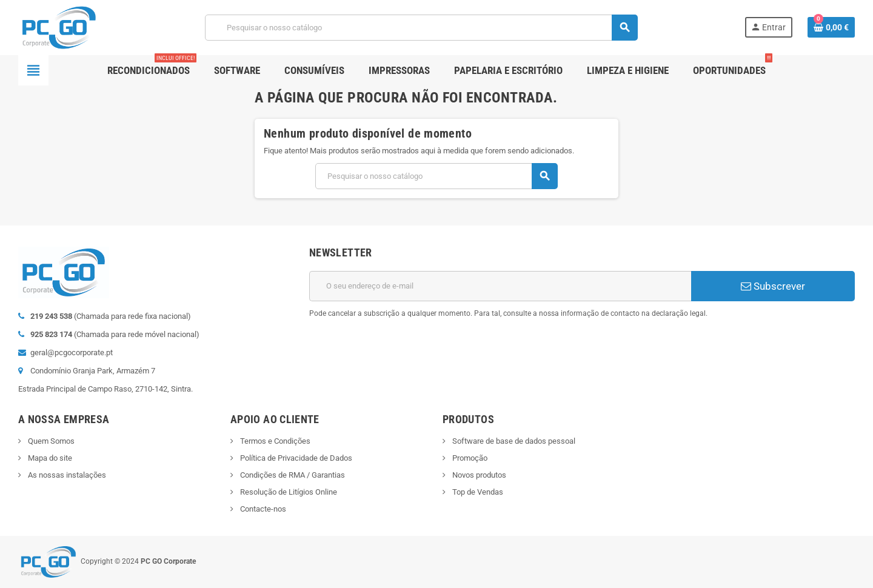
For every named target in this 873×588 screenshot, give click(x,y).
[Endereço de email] (500, 286)
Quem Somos (50, 441)
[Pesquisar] (421, 28)
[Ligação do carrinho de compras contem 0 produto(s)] (831, 27)
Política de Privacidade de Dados (295, 458)
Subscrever (773, 286)
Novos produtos (478, 475)
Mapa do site (49, 458)
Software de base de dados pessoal (513, 441)
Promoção (469, 458)
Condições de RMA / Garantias (292, 475)
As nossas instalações (66, 475)
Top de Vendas (477, 492)
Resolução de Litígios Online (288, 492)
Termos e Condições (274, 441)
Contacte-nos (262, 509)
